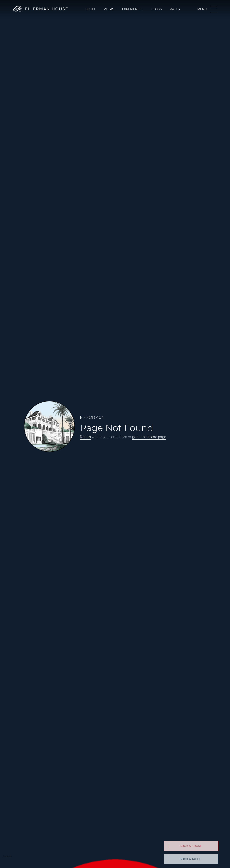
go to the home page (149, 437)
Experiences (133, 9)
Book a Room (190, 846)
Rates (175, 9)
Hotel (91, 9)
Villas (109, 9)
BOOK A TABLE (190, 859)
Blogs (157, 9)
